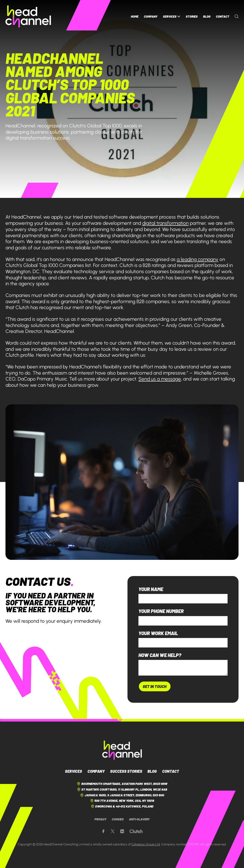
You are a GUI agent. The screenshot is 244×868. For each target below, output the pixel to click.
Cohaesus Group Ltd (146, 844)
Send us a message (160, 379)
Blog (207, 16)
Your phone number (161, 611)
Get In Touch (155, 686)
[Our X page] (113, 831)
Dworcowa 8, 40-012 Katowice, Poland (122, 806)
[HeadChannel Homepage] (28, 16)
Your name (151, 589)
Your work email (158, 633)
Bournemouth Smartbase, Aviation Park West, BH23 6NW (122, 784)
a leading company (198, 259)
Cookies (118, 819)
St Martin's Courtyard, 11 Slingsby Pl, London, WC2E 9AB (122, 790)
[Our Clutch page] (136, 831)
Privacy (100, 819)
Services (172, 17)
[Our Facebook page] (103, 831)
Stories (192, 16)
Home (135, 16)
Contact (223, 16)
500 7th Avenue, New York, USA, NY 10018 (122, 801)
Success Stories (126, 771)
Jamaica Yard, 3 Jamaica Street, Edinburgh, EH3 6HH (122, 795)
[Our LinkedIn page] (122, 831)
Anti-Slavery (139, 819)
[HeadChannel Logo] (122, 750)
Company (151, 16)
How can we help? (160, 655)
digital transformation (165, 223)
